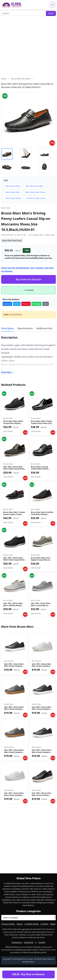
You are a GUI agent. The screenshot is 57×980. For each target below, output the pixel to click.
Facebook (7, 304)
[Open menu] (52, 5)
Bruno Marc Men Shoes (21, 79)
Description (7, 328)
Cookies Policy (32, 924)
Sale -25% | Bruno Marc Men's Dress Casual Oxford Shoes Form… (14, 560)
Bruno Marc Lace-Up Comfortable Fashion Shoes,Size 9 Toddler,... (40, 469)
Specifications (25, 328)
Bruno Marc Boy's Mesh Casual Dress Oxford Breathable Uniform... (13, 423)
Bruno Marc (6, 208)
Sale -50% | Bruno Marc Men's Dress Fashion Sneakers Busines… (42, 795)
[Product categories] (28, 918)
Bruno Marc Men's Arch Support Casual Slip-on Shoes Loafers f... (41, 560)
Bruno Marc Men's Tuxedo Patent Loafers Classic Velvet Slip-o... (14, 514)
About (20, 924)
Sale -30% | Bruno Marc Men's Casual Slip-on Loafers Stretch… (41, 605)
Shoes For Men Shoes (36, 198)
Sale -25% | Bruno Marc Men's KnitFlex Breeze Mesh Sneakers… (13, 605)
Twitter (17, 304)
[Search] (24, 13)
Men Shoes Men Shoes (35, 192)
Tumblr (42, 942)
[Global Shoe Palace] (12, 5)
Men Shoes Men (13, 192)
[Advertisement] (28, 47)
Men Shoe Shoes (13, 186)
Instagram (17, 942)
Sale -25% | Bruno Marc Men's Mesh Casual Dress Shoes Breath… (14, 469)
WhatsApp (36, 304)
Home (4, 79)
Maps (53, 924)
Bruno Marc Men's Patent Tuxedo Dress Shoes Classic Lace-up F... (42, 423)
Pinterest (26, 304)
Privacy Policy (8, 924)
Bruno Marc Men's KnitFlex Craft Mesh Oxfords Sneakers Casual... (42, 514)
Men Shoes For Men (35, 186)
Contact (45, 924)
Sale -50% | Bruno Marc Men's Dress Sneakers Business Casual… (14, 666)
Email (46, 304)
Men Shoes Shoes (13, 198)
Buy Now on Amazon (28, 279)
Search (51, 13)
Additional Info (44, 328)
